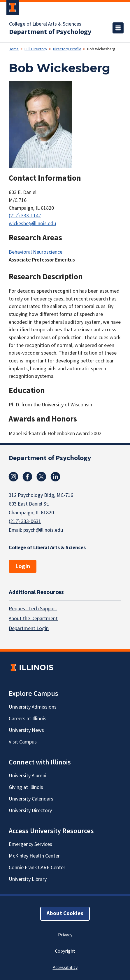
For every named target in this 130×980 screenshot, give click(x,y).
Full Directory (36, 49)
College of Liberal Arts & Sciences (45, 24)
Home (14, 49)
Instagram (13, 477)
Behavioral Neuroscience (36, 252)
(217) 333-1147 (25, 216)
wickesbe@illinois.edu (32, 224)
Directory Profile (67, 49)
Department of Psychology (50, 32)
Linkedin (55, 477)
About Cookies (65, 914)
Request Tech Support (33, 609)
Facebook (27, 477)
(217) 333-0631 (25, 521)
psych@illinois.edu (43, 530)
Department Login (29, 628)
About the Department (33, 619)
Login (23, 566)
